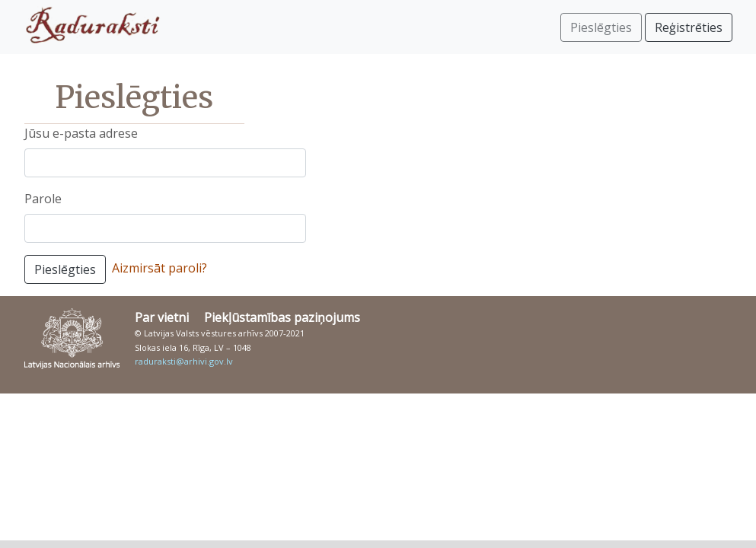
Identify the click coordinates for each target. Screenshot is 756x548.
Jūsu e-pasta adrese (81, 133)
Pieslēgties (65, 269)
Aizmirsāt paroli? (159, 268)
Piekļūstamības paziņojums (282, 317)
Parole (43, 199)
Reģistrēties (689, 27)
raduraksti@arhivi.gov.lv (184, 361)
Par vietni (162, 317)
